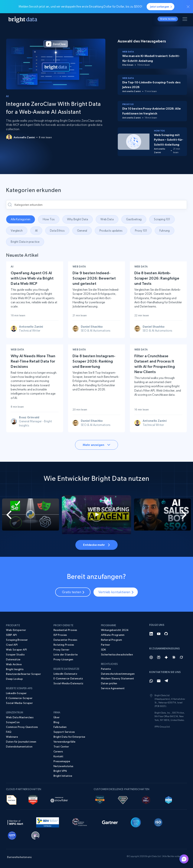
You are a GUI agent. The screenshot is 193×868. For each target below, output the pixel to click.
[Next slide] (183, 515)
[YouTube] (159, 634)
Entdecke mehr (96, 545)
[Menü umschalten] (185, 20)
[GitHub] (166, 634)
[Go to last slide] (10, 515)
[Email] (159, 681)
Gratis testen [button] (168, 19)
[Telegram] (166, 681)
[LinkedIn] (151, 634)
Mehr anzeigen (96, 445)
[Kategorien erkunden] (96, 205)
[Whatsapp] (151, 681)
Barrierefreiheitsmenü (19, 857)
